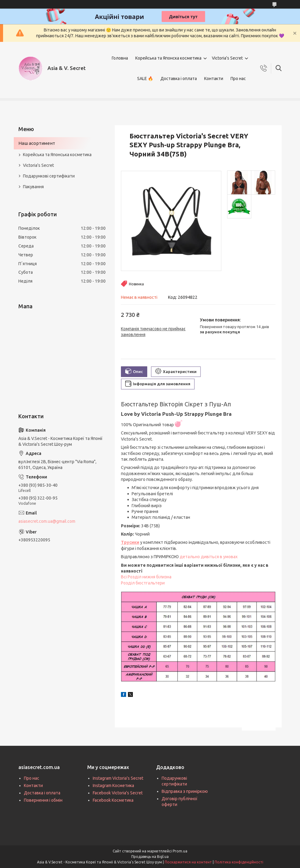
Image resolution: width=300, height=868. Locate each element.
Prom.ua (180, 851)
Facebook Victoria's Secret (118, 793)
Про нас (238, 79)
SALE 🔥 (145, 79)
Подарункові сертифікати (49, 176)
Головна (120, 58)
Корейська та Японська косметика (57, 155)
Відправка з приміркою (185, 791)
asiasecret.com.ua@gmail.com (47, 521)
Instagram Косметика (113, 786)
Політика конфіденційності (239, 862)
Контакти (214, 79)
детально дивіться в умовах (209, 557)
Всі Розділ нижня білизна (146, 577)
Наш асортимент (37, 143)
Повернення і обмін (43, 800)
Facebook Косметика (113, 800)
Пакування (33, 187)
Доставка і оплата (179, 79)
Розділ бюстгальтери (143, 583)
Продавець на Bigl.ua (150, 857)
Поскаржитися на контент (188, 862)
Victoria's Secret (227, 58)
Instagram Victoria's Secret (118, 778)
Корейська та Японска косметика (168, 58)
